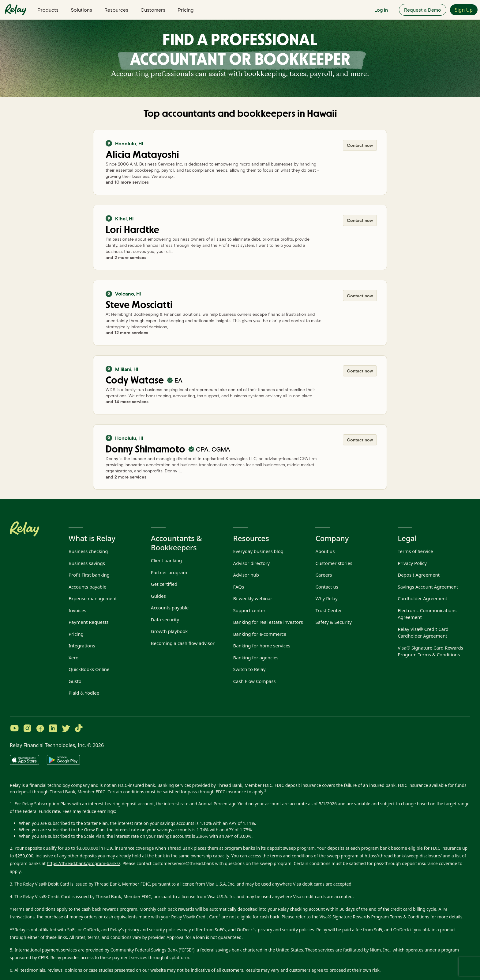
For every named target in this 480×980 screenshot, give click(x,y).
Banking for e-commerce (260, 634)
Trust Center (329, 610)
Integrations (82, 646)
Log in (381, 10)
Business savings (87, 563)
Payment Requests (89, 622)
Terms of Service (415, 551)
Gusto (75, 681)
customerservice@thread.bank (183, 863)
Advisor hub (246, 575)
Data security (165, 620)
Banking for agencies (256, 658)
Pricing (186, 10)
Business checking (88, 551)
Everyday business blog (258, 551)
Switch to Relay (249, 669)
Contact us (327, 587)
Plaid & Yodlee (84, 693)
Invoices (77, 610)
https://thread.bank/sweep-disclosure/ (403, 856)
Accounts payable (87, 587)
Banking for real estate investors (268, 622)
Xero (73, 658)
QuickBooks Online (89, 669)
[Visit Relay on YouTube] (14, 729)
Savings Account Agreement (428, 587)
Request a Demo (423, 10)
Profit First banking (89, 575)
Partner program (169, 572)
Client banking (167, 560)
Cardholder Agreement (422, 598)
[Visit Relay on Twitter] (66, 729)
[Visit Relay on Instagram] (27, 729)
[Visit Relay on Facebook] (40, 729)
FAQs (239, 587)
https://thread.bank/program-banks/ (84, 863)
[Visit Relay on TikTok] (79, 729)
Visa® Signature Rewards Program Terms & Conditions (374, 917)
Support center (249, 610)
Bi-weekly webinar (253, 598)
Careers (324, 575)
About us (325, 551)
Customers (153, 10)
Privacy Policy (412, 563)
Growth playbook (169, 631)
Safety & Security (333, 622)
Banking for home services (262, 646)
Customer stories (334, 563)
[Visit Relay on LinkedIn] (53, 729)
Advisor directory (252, 563)
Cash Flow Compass (255, 681)
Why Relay (326, 598)
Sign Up (464, 10)
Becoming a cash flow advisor (183, 643)
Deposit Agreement (419, 575)
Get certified (164, 584)
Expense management (93, 598)
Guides (158, 596)
